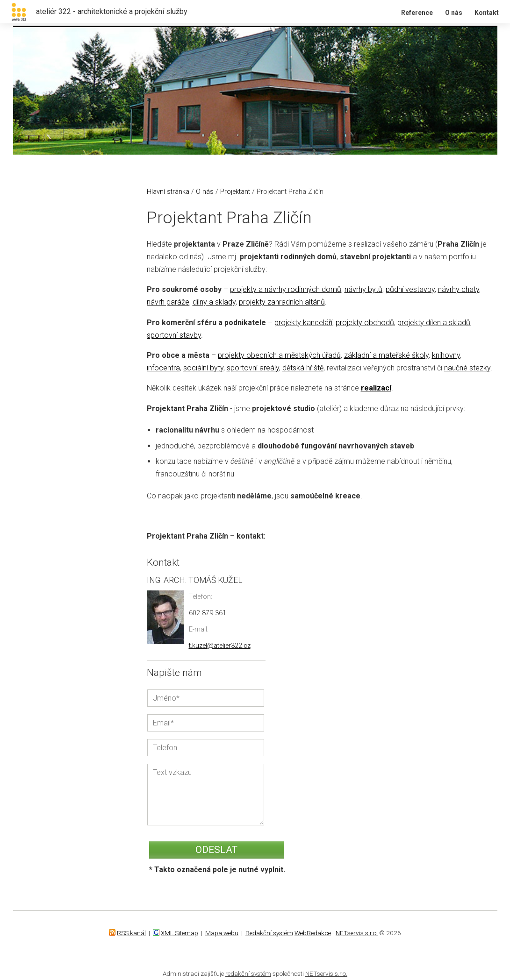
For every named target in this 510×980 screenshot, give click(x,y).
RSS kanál (131, 933)
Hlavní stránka (168, 192)
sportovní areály (253, 368)
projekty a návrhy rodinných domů (286, 289)
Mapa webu (222, 933)
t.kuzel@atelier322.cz (220, 646)
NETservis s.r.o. (357, 933)
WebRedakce (313, 933)
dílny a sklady (214, 302)
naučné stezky (467, 368)
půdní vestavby (410, 289)
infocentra (163, 368)
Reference (417, 13)
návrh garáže (168, 302)
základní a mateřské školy (386, 355)
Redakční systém (269, 933)
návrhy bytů (363, 289)
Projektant (235, 192)
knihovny (446, 355)
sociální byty (203, 368)
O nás (454, 13)
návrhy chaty (459, 289)
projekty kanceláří (303, 323)
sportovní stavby (174, 335)
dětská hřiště (303, 368)
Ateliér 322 (13, 0)
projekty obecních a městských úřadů (279, 355)
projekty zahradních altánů (282, 302)
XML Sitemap (180, 933)
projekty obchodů (365, 323)
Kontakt (487, 13)
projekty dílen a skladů (434, 323)
